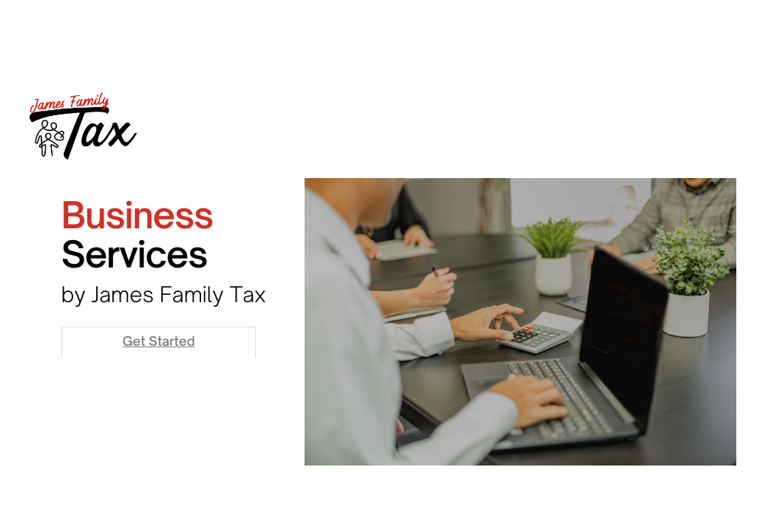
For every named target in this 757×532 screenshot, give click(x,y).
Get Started (159, 342)
